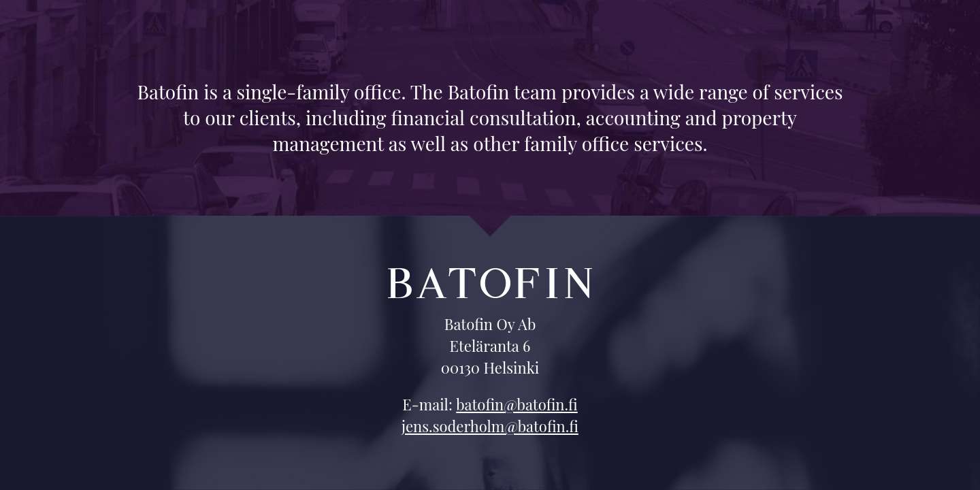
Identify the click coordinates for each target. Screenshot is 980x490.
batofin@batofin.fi (517, 404)
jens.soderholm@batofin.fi (490, 426)
